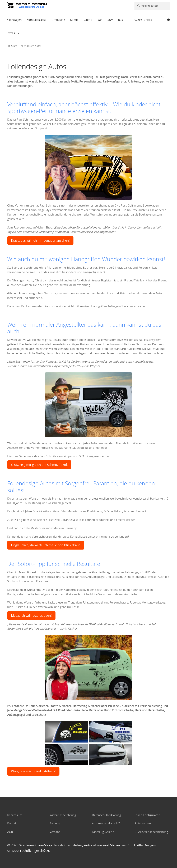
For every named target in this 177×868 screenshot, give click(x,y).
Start (14, 46)
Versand (55, 832)
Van (100, 20)
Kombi (74, 20)
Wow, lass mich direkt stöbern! (33, 771)
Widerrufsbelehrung (63, 815)
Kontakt (12, 823)
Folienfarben (143, 823)
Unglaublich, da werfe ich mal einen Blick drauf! (46, 545)
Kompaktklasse (36, 20)
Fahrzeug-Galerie (103, 832)
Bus (120, 20)
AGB (10, 832)
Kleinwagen (14, 20)
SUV (110, 20)
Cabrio (88, 20)
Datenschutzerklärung (106, 815)
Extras (11, 33)
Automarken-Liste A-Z (106, 823)
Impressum (15, 815)
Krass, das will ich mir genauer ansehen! (40, 241)
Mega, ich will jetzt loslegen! (31, 616)
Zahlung (55, 823)
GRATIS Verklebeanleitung (151, 832)
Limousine (58, 20)
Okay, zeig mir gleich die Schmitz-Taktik (39, 465)
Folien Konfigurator (147, 815)
